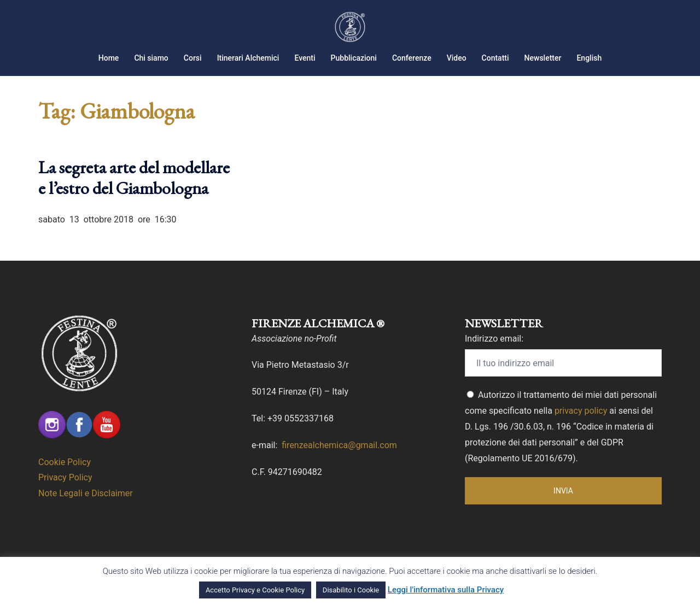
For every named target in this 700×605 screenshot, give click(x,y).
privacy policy (581, 411)
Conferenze (412, 58)
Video (457, 58)
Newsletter (543, 58)
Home (109, 58)
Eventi (305, 58)
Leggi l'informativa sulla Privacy (446, 590)
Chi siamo (151, 58)
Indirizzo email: (494, 339)
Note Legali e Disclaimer (86, 493)
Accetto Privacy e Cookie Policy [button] (255, 590)
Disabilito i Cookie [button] (351, 590)
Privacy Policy (65, 477)
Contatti (495, 58)
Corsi (193, 58)
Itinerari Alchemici (248, 58)
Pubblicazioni (354, 58)
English (589, 58)
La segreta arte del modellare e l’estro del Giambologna (134, 178)
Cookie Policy (65, 462)
